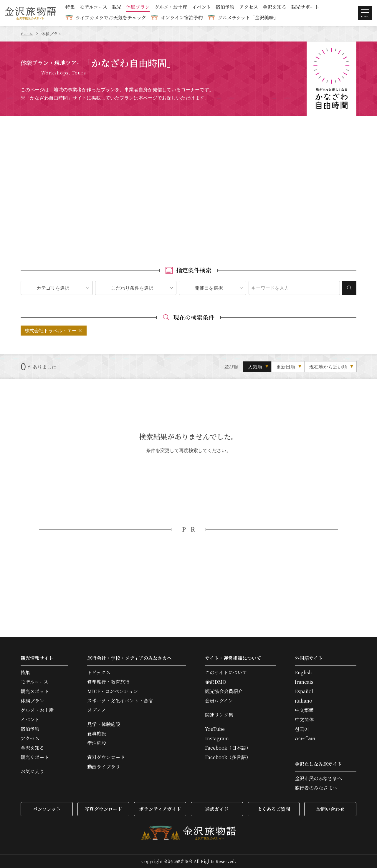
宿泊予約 (225, 8)
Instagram (217, 738)
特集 (70, 8)
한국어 (302, 729)
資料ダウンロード (106, 757)
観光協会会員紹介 (224, 691)
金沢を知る (275, 8)
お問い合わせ (330, 809)
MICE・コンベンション (113, 691)
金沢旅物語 (30, 13)
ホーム (27, 34)
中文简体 (304, 720)
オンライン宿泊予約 (182, 18)
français (304, 682)
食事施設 (97, 734)
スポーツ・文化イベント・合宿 (120, 701)
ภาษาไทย (305, 738)
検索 (349, 288)
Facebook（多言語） (228, 757)
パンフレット (47, 809)
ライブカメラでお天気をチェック (111, 18)
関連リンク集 (219, 715)
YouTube (215, 729)
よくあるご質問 (274, 809)
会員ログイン (219, 701)
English (303, 673)
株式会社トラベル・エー (51, 331)
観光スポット (35, 691)
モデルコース (93, 8)
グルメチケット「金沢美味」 (248, 18)
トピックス (99, 673)
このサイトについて (226, 673)
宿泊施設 (97, 743)
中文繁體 (304, 710)
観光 (117, 8)
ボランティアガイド (160, 809)
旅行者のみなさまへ (316, 788)
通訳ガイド (217, 809)
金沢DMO (216, 682)
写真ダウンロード (103, 809)
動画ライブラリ (104, 767)
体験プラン (138, 8)
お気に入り (32, 771)
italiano (304, 701)
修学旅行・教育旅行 (108, 682)
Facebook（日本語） (228, 748)
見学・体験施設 (104, 724)
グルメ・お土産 (171, 8)
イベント (201, 8)
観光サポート (305, 8)
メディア (96, 710)
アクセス (249, 8)
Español (304, 691)
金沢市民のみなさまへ (318, 779)
